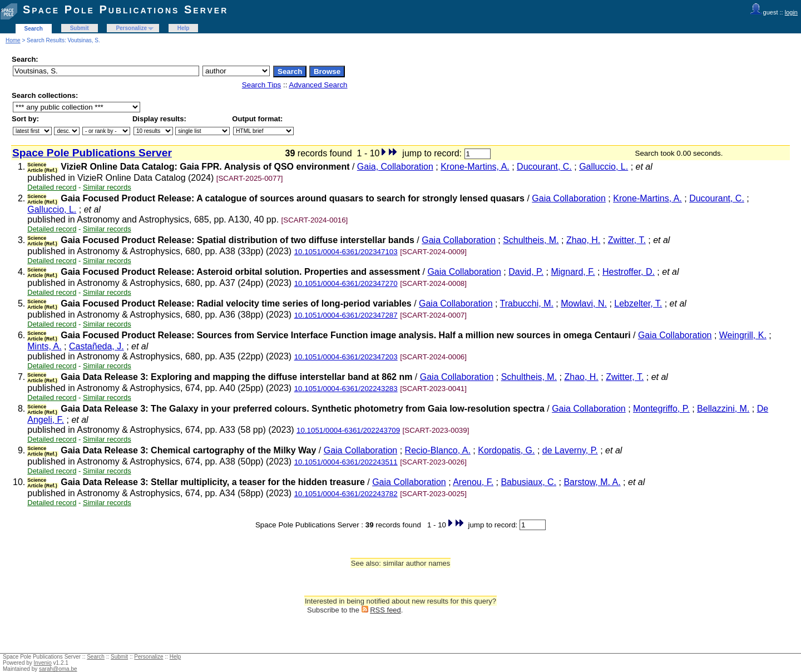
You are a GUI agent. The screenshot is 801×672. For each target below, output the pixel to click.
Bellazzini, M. (723, 409)
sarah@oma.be (58, 669)
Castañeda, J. (97, 346)
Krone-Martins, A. (475, 167)
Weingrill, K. (743, 335)
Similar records (107, 187)
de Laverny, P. (570, 450)
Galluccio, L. (604, 167)
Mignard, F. (573, 272)
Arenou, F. (473, 482)
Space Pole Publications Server (125, 9)
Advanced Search (318, 85)
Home (13, 40)
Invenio (43, 663)
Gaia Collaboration (569, 198)
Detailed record (52, 187)
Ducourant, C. (544, 167)
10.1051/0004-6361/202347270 (346, 283)
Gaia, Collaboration (395, 167)
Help (184, 28)
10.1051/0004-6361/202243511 (346, 462)
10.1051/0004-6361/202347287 (346, 315)
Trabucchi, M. (527, 303)
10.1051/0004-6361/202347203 (346, 357)
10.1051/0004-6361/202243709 (348, 430)
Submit (80, 28)
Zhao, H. (583, 240)
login (791, 12)
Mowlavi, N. (584, 303)
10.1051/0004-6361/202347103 (346, 252)
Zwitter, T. (627, 240)
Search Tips (261, 85)
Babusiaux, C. (528, 482)
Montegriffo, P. (661, 409)
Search (34, 29)
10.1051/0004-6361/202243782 (346, 494)
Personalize (131, 28)
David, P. (526, 272)
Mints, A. (44, 346)
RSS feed (385, 610)
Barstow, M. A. (592, 482)
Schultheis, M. (531, 240)
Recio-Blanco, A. (438, 450)
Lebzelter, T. (638, 303)
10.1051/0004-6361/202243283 (346, 389)
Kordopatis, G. (506, 450)
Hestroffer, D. (629, 272)
